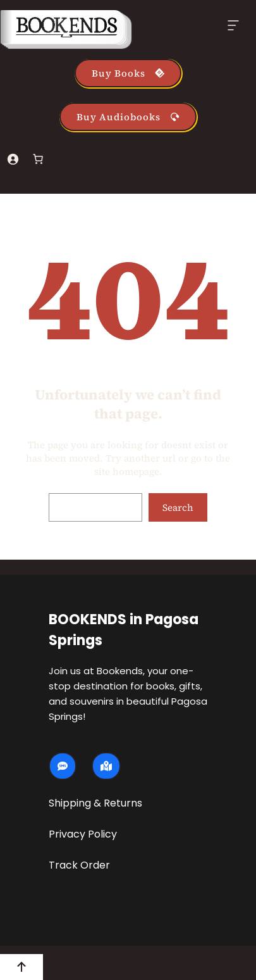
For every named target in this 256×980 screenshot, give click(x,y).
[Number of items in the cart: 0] (38, 159)
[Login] (13, 159)
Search (178, 507)
